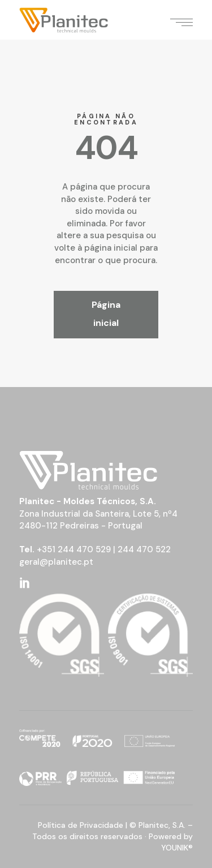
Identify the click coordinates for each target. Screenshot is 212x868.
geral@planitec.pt (56, 562)
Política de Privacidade (81, 825)
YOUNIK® (177, 848)
